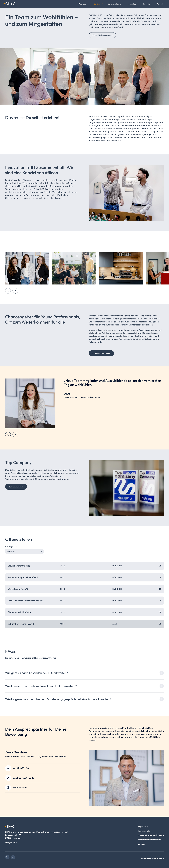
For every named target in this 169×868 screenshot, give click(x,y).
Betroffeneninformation (149, 840)
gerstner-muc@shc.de (23, 778)
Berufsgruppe (11, 547)
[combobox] (24, 551)
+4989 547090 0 (21, 768)
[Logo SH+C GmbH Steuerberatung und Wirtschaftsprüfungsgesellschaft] (9, 4)
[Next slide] (15, 291)
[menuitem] (83, 4)
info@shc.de (11, 843)
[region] (84, 408)
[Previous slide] (8, 435)
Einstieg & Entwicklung (101, 353)
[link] (7, 857)
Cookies (142, 844)
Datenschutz (144, 831)
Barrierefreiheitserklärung (151, 835)
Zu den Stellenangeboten (102, 35)
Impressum (143, 827)
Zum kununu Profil (16, 487)
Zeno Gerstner (20, 787)
